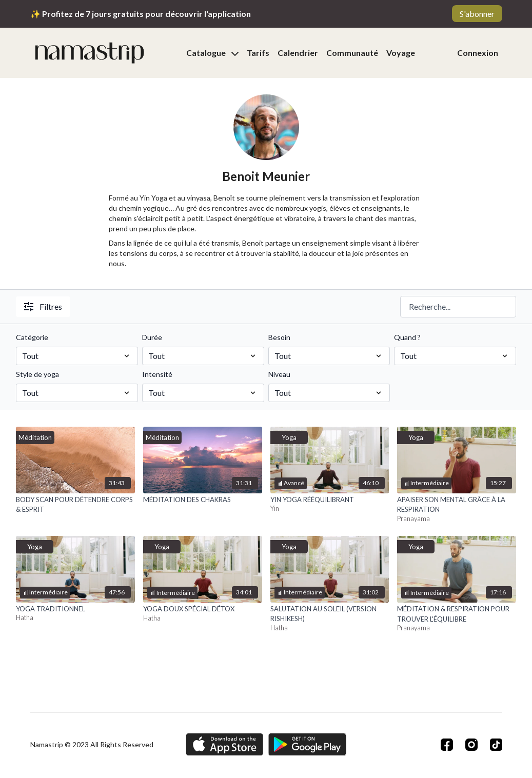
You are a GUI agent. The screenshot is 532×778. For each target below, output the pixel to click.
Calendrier (298, 53)
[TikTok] (496, 745)
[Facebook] (447, 745)
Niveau (279, 374)
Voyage (401, 53)
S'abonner (477, 14)
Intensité (157, 374)
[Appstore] (224, 744)
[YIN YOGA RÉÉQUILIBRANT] (330, 500)
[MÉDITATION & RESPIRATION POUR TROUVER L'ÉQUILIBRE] (457, 614)
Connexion (478, 53)
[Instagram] (471, 745)
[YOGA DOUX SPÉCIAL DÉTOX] (203, 609)
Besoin (279, 337)
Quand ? (407, 337)
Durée (152, 337)
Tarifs (258, 53)
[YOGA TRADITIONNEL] (75, 609)
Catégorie (32, 337)
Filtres (43, 306)
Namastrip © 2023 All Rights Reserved (92, 745)
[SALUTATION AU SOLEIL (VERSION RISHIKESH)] (330, 614)
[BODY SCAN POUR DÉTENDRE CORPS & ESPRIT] (75, 505)
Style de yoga (37, 374)
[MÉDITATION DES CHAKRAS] (203, 500)
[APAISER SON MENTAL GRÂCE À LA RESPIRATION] (457, 505)
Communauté (352, 53)
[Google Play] (307, 744)
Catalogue (212, 53)
